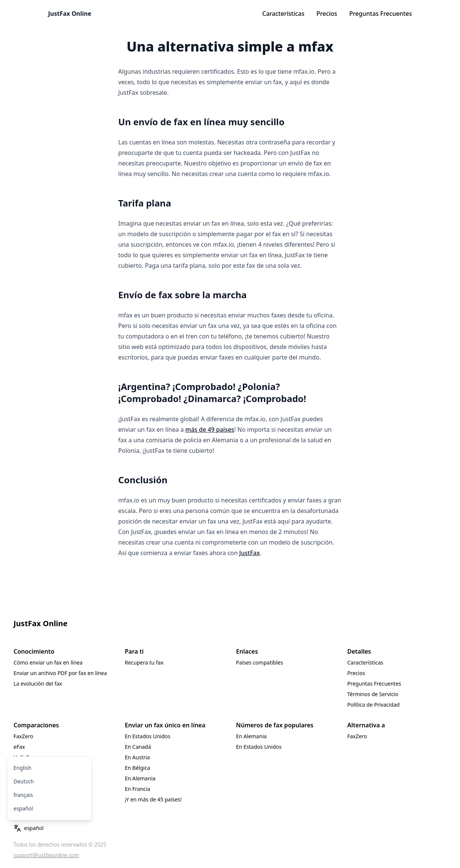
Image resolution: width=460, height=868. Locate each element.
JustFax (250, 553)
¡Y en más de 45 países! (153, 799)
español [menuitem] (23, 808)
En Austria (137, 757)
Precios (327, 14)
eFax (19, 747)
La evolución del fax (38, 684)
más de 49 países (210, 429)
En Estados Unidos (148, 736)
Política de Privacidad (373, 705)
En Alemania (140, 778)
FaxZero (23, 736)
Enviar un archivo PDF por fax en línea (60, 673)
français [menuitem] (23, 795)
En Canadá (138, 747)
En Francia (138, 789)
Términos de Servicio (373, 694)
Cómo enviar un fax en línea (48, 662)
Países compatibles (260, 662)
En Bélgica (137, 768)
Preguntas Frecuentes (381, 14)
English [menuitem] (23, 768)
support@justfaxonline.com (46, 855)
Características (283, 14)
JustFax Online (70, 14)
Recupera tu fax (144, 662)
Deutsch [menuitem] (24, 781)
